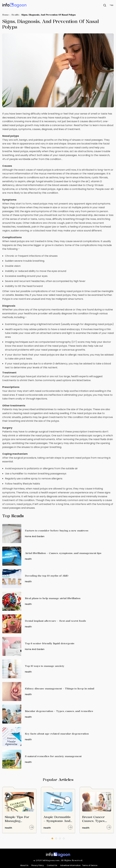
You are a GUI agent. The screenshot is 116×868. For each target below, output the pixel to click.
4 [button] (64, 838)
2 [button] (56, 838)
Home (6, 15)
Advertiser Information (70, 865)
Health (15, 15)
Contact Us (52, 865)
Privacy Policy (38, 865)
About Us (24, 865)
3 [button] (60, 838)
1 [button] (52, 838)
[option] (19, 812)
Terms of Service (90, 865)
